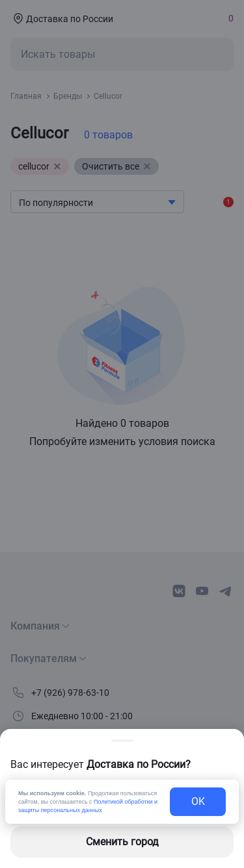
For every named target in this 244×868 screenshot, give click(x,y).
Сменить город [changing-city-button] (122, 842)
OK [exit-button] (198, 801)
